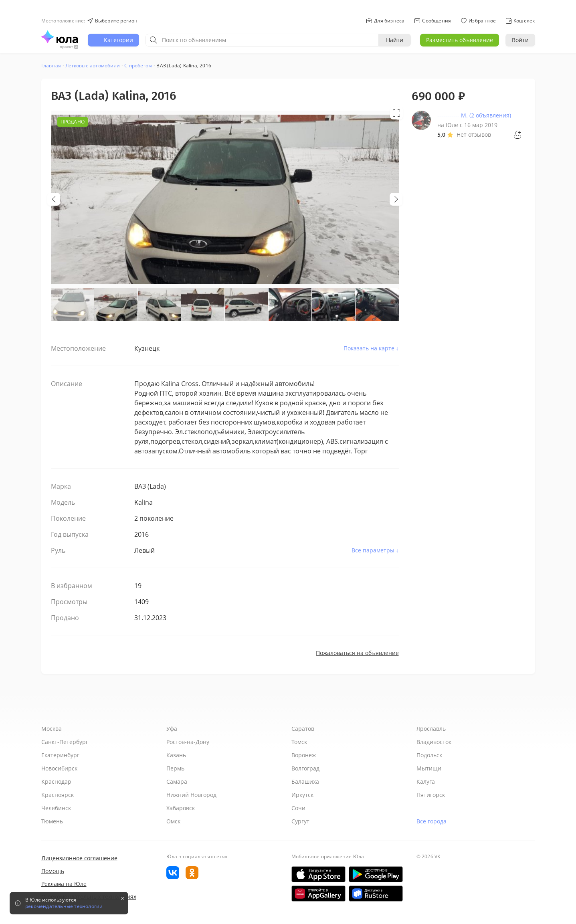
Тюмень (52, 821)
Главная (51, 66)
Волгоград (305, 768)
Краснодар (56, 781)
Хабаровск (181, 808)
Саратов (303, 729)
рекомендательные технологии (64, 906)
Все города (431, 821)
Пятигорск (431, 795)
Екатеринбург (60, 755)
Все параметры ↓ (375, 550)
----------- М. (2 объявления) (474, 115)
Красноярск (58, 795)
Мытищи (429, 768)
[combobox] (262, 40)
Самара (177, 781)
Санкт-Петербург (65, 742)
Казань (176, 755)
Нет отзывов (474, 134)
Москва (52, 729)
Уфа (172, 729)
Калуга (426, 781)
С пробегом (138, 66)
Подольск (429, 755)
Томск (299, 742)
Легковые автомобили (93, 66)
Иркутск (302, 795)
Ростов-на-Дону (188, 742)
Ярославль (431, 729)
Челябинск (56, 808)
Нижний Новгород (191, 795)
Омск (173, 821)
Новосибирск (59, 768)
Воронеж (304, 755)
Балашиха (305, 781)
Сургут (300, 821)
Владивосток (434, 742)
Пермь (175, 768)
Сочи (298, 808)
